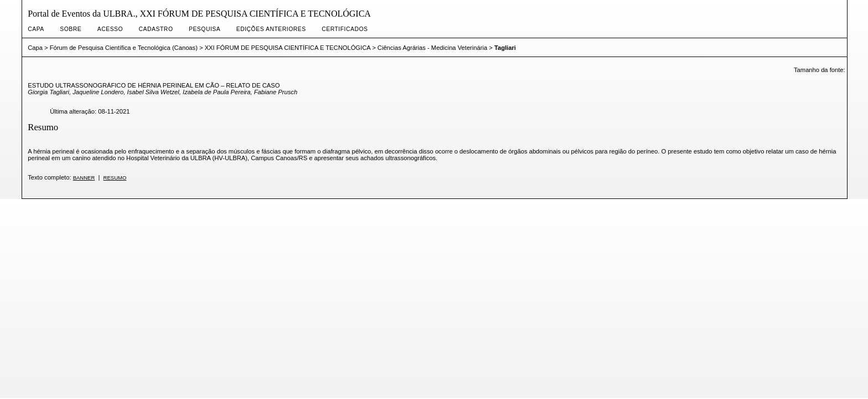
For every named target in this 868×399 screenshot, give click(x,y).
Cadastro (156, 29)
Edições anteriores (271, 29)
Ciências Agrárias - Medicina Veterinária (432, 48)
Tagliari (505, 48)
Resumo (115, 178)
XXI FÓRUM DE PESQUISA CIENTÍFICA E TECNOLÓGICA (288, 48)
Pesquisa (205, 29)
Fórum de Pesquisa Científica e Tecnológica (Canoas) (124, 48)
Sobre (71, 29)
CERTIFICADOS (345, 29)
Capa (36, 29)
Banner (84, 178)
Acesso (110, 29)
